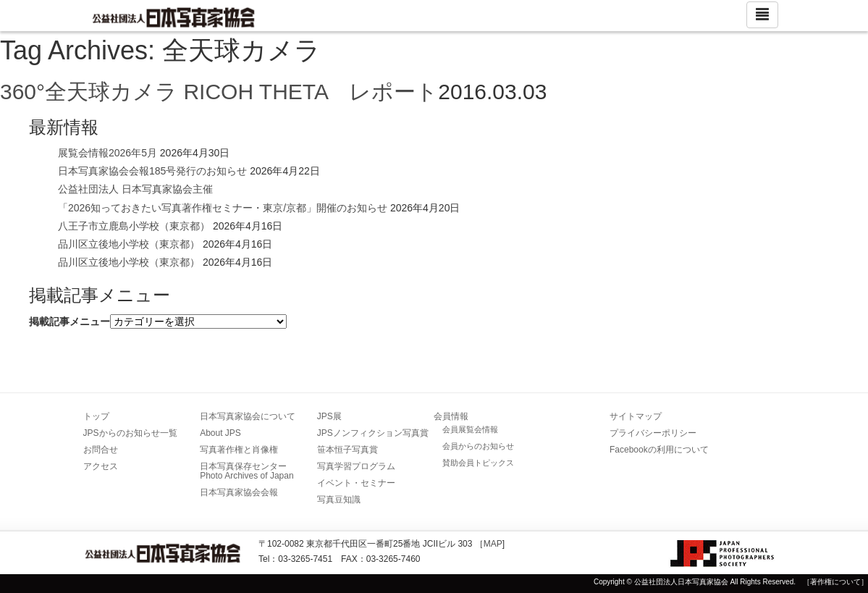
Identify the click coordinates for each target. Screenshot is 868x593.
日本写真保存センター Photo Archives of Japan (248, 471)
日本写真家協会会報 (239, 492)
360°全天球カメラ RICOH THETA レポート (219, 92)
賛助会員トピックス (478, 463)
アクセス (101, 466)
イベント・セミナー (356, 483)
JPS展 (329, 416)
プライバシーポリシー (653, 433)
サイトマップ (636, 416)
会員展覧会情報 (470, 429)
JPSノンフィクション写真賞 (373, 433)
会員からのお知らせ (478, 446)
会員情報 (451, 416)
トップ (96, 416)
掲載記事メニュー (69, 321)
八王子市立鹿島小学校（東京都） (134, 226)
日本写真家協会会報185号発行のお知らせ (152, 171)
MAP (493, 544)
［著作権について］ (835, 582)
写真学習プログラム (356, 466)
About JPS (220, 433)
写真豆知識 (339, 500)
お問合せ (101, 450)
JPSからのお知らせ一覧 (130, 433)
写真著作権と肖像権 (239, 450)
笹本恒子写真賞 (347, 450)
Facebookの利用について (659, 450)
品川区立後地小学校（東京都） (129, 244)
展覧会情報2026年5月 (108, 153)
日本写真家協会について (248, 416)
